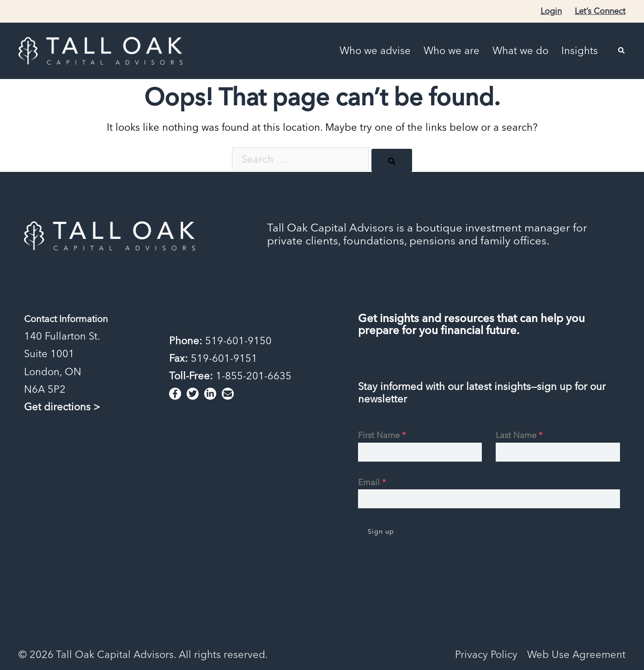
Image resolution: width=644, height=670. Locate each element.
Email (372, 482)
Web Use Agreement (576, 654)
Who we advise (375, 51)
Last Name (519, 435)
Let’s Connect (600, 11)
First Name (382, 435)
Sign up (381, 531)
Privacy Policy (486, 654)
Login (551, 11)
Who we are (452, 51)
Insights (580, 51)
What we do (520, 51)
